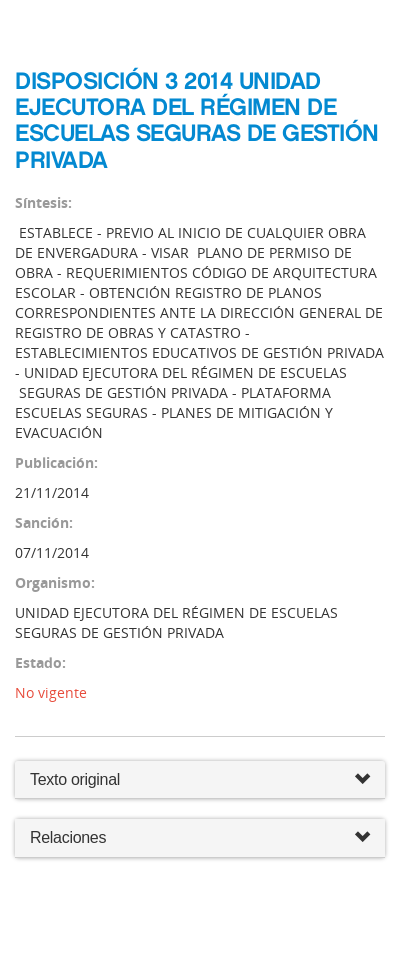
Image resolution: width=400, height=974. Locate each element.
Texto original (75, 779)
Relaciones (200, 838)
